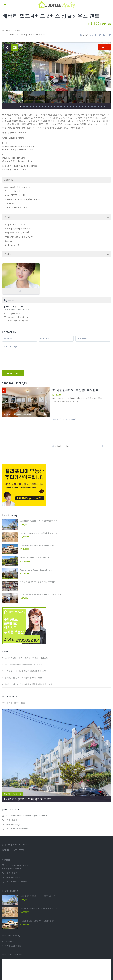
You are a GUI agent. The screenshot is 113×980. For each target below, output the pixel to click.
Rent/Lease (8, 30)
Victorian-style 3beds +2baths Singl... (36, 542)
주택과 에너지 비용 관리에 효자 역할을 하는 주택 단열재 (29, 657)
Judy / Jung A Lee (13, 307)
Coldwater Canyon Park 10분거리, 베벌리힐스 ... (40, 506)
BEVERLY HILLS (41, 34)
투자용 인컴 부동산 (13, 918)
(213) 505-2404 (14, 314)
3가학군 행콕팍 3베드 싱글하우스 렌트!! (76, 390)
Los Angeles (26, 34)
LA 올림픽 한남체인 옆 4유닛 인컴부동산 (37, 518)
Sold (19, 30)
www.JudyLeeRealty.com (17, 801)
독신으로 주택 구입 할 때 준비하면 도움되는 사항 (26, 643)
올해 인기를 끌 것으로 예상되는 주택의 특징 (23, 650)
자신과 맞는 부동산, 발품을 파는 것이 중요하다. (25, 637)
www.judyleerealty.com (18, 321)
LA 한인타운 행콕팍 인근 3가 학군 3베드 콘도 (38, 493)
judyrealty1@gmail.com (18, 317)
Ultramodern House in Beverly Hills (35, 530)
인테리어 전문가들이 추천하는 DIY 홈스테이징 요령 (27, 630)
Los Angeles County (30, 199)
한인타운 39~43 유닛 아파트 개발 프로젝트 (38, 555)
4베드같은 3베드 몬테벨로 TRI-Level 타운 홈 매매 (40, 567)
